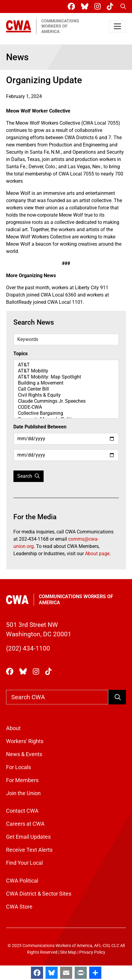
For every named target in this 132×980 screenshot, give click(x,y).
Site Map (68, 952)
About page (97, 554)
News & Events (24, 754)
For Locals (19, 767)
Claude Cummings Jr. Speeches (66, 401)
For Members (22, 780)
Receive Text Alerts (29, 850)
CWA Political (22, 881)
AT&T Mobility (66, 371)
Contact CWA (22, 811)
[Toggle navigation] (117, 26)
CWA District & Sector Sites (39, 894)
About (13, 728)
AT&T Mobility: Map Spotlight (66, 377)
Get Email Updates (28, 837)
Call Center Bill (66, 389)
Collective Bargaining (66, 413)
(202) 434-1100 (28, 648)
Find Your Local (24, 863)
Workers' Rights (25, 741)
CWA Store (19, 907)
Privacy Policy (92, 952)
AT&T (66, 365)
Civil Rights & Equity (66, 395)
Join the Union (23, 793)
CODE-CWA (66, 407)
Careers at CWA (25, 824)
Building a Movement (66, 383)
